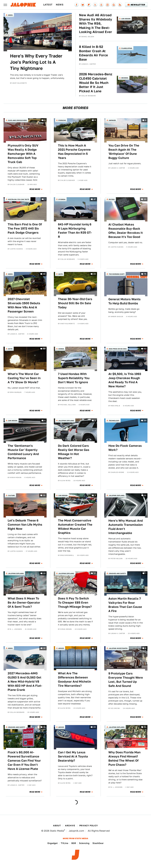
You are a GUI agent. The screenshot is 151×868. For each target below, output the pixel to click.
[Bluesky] (83, 5)
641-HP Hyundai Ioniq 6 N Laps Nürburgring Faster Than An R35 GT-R (75, 231)
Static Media (57, 831)
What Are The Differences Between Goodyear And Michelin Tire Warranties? (74, 679)
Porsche (62, 120)
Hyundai (62, 199)
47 (95, 199)
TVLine (65, 843)
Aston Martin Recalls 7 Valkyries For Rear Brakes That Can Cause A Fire (125, 605)
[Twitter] (95, 5)
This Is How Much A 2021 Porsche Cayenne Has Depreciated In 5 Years (74, 152)
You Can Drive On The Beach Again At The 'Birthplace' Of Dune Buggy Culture (124, 152)
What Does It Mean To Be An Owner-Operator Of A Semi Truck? (24, 603)
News (60, 5)
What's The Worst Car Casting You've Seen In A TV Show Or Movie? (24, 378)
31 (145, 727)
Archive (70, 826)
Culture (11, 495)
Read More (35, 189)
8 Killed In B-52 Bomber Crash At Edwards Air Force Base (93, 53)
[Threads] (101, 5)
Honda (61, 349)
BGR (74, 843)
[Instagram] (107, 5)
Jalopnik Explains (66, 421)
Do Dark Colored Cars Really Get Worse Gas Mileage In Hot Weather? (74, 452)
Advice (61, 648)
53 (145, 349)
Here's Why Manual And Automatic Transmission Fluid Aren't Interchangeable (126, 527)
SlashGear (98, 843)
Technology (114, 421)
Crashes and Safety (117, 573)
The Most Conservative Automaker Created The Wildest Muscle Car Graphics (75, 527)
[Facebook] (77, 5)
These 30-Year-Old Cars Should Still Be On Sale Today (75, 303)
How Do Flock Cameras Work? (125, 448)
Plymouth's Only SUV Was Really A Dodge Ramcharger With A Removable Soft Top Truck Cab (23, 154)
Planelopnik (127, 48)
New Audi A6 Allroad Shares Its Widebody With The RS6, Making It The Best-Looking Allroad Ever (96, 23)
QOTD (61, 274)
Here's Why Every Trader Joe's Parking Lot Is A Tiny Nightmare (36, 62)
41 (44, 727)
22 (44, 495)
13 (44, 573)
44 (44, 274)
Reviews (125, 78)
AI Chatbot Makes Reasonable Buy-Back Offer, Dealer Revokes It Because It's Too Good (126, 231)
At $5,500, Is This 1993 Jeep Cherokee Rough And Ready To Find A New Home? (125, 380)
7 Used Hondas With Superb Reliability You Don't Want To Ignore (74, 378)
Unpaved (112, 120)
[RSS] (120, 5)
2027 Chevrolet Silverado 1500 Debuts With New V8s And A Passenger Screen (24, 305)
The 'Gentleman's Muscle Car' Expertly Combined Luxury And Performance (23, 452)
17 (95, 573)
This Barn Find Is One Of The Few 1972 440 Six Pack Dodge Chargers (25, 228)
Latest (48, 5)
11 (145, 495)
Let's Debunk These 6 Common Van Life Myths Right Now (25, 525)
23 (95, 274)
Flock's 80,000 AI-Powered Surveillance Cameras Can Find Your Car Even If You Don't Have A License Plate (24, 761)
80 (44, 349)
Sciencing (84, 843)
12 (44, 648)
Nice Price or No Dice (118, 349)
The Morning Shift (117, 274)
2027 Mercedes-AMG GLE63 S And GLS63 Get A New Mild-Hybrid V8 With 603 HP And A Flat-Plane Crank (25, 682)
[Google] (114, 5)
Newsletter (136, 5)
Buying (112, 199)
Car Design (126, 19)
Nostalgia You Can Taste (19, 199)
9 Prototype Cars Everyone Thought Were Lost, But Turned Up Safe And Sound (126, 680)
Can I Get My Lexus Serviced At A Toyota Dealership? (73, 756)
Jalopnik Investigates (118, 648)
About (57, 826)
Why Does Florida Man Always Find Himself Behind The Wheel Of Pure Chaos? (124, 758)
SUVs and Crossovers (17, 120)
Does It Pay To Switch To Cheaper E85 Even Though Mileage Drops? (75, 603)
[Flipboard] (89, 5)
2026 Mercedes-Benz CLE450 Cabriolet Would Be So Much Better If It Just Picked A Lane (96, 83)
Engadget (53, 843)
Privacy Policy (89, 826)
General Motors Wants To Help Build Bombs (124, 301)
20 (145, 199)
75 (145, 274)
